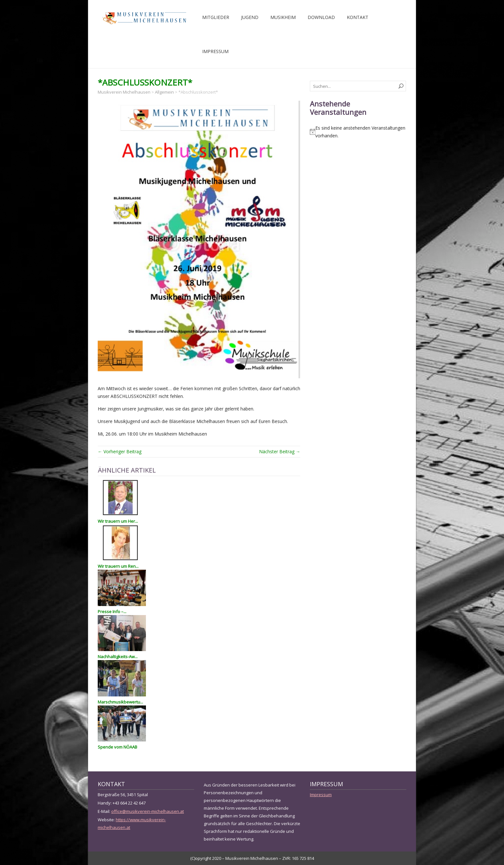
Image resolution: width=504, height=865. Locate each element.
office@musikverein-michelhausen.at (148, 811)
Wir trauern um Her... (118, 521)
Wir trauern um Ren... (118, 566)
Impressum (215, 51)
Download (321, 17)
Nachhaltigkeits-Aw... (118, 657)
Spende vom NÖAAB (117, 747)
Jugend (250, 17)
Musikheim (283, 17)
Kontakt (358, 17)
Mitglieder (216, 17)
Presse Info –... (112, 612)
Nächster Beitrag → (280, 451)
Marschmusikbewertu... (120, 702)
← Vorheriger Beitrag (120, 451)
